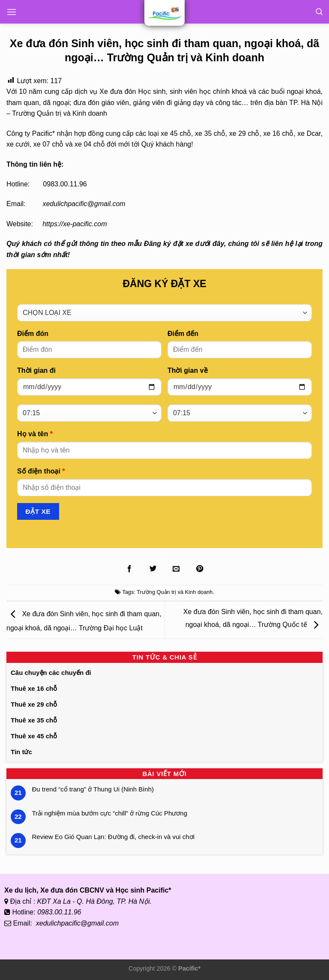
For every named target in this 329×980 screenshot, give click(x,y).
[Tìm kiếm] (319, 12)
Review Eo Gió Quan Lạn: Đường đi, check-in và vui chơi (114, 837)
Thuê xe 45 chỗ (34, 736)
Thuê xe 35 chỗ (34, 720)
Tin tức (21, 752)
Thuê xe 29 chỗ (34, 704)
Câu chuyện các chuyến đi (51, 673)
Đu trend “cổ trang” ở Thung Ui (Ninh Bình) (93, 789)
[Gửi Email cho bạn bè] (176, 569)
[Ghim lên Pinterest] (200, 569)
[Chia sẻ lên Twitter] (153, 569)
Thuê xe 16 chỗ (34, 688)
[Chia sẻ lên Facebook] (129, 569)
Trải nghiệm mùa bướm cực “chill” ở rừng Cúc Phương (110, 813)
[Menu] (12, 12)
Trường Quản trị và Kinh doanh (175, 592)
